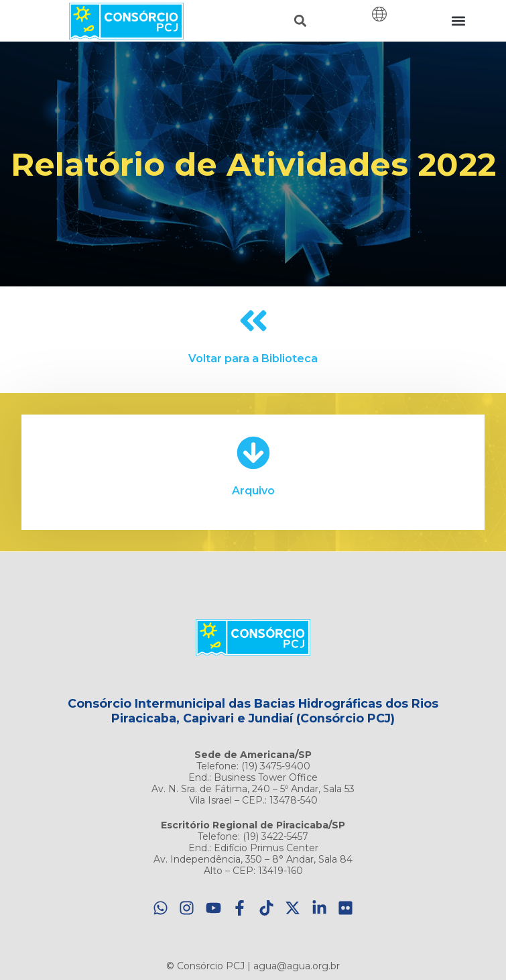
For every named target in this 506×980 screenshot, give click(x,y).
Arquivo (253, 491)
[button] (301, 21)
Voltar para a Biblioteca (253, 359)
